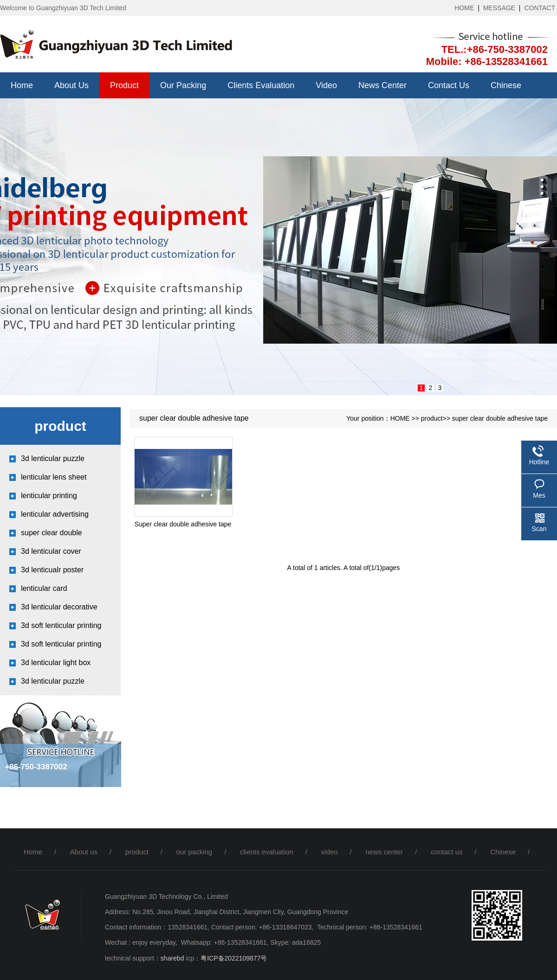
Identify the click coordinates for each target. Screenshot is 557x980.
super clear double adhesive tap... (52, 535)
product (124, 85)
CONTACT (540, 8)
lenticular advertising (55, 514)
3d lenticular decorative (59, 607)
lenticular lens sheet (54, 477)
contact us (449, 85)
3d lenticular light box (56, 663)
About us (71, 85)
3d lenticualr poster (52, 570)
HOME (464, 8)
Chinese (506, 85)
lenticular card (44, 588)
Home (22, 85)
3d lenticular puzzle (53, 458)
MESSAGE (499, 8)
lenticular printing (49, 496)
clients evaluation (261, 85)
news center (382, 85)
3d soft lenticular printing (61, 625)
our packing (183, 85)
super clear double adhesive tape (500, 418)
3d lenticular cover (51, 551)
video (326, 85)
